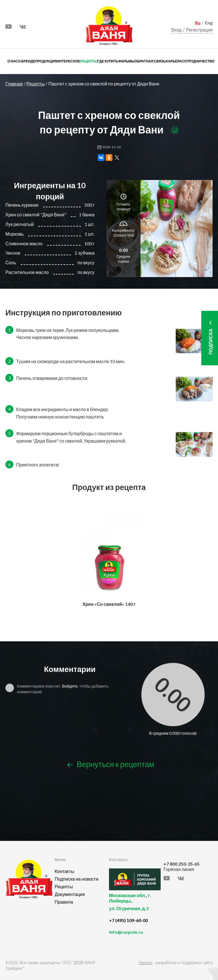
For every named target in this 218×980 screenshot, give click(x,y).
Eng (209, 23)
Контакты (64, 871)
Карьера (174, 61)
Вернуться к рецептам (111, 764)
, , (135, 905)
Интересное (68, 61)
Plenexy (145, 963)
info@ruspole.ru (126, 932)
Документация (70, 894)
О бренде (27, 61)
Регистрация (199, 30)
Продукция (46, 61)
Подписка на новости (76, 879)
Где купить (108, 61)
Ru (198, 23)
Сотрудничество (198, 61)
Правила (64, 902)
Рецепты (89, 61)
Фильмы (126, 61)
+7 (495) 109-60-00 (128, 920)
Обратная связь (150, 61)
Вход (176, 30)
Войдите (70, 686)
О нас (13, 61)
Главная (14, 84)
